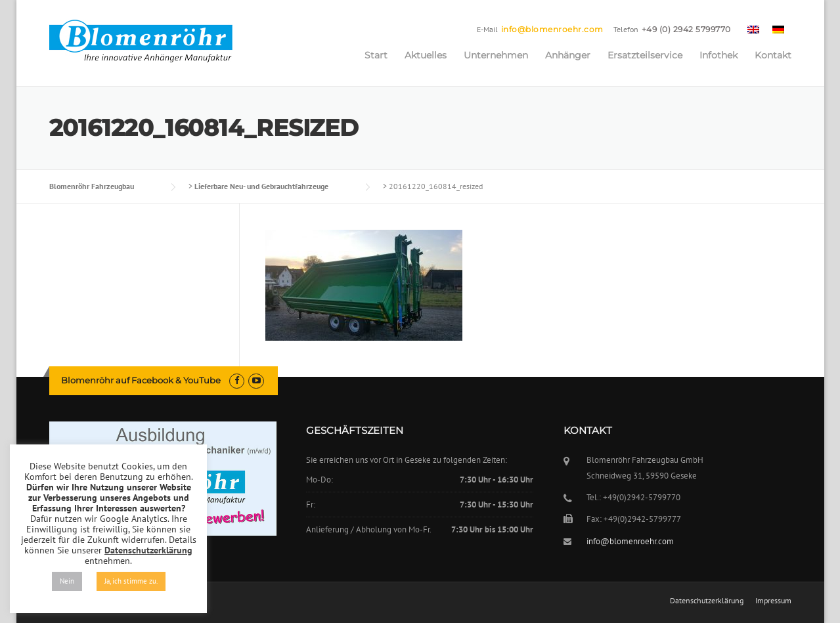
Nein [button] (67, 581)
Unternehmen (496, 55)
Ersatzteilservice (645, 55)
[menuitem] (753, 29)
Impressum (773, 601)
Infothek (718, 55)
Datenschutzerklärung (707, 601)
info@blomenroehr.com (552, 29)
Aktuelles (426, 55)
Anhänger (568, 55)
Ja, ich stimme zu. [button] (131, 581)
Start (376, 55)
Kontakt (773, 55)
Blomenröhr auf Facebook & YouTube (141, 380)
